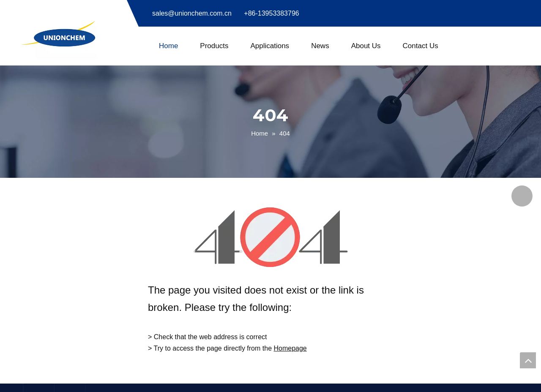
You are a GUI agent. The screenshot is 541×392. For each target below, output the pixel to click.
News (320, 46)
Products (214, 46)
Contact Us (421, 46)
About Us (366, 46)
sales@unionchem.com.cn (192, 13)
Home (168, 46)
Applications (270, 46)
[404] (271, 237)
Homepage (290, 348)
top (528, 360)
